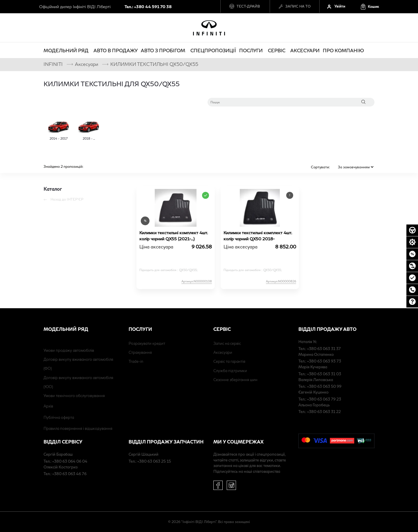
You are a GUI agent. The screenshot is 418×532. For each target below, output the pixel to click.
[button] (370, 7)
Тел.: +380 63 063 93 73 (320, 361)
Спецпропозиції (213, 50)
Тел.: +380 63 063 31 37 (320, 349)
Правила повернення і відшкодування (78, 428)
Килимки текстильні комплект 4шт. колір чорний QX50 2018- (258, 236)
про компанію (344, 50)
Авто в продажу (116, 50)
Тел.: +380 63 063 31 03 (320, 374)
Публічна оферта (59, 417)
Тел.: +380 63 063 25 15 (150, 461)
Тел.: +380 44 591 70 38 (148, 7)
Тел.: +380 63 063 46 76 (65, 474)
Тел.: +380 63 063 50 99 (320, 386)
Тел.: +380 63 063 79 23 (320, 399)
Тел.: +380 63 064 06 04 (65, 461)
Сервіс (278, 50)
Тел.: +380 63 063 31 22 (320, 412)
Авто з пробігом (164, 50)
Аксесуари (305, 50)
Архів (48, 406)
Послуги (252, 50)
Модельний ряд (67, 50)
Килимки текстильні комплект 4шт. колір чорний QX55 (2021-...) (173, 236)
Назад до (63, 199)
